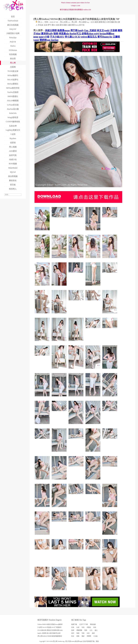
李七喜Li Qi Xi (72, 37)
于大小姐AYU (57, 37)
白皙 (108, 22)
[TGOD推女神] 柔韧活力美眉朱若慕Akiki (50, 630)
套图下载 (74, 624)
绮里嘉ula (64, 34)
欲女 (73, 636)
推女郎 (77, 641)
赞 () (39, 22)
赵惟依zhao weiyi (90, 34)
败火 (96, 630)
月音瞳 (114, 30)
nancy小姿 (44, 37)
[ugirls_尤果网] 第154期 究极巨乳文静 (49, 633)
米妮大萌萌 (51, 30)
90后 (88, 633)
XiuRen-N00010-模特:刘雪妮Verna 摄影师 (50, 624)
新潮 (100, 22)
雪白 (53, 25)
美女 (116, 22)
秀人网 (74, 22)
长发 (73, 627)
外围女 (89, 627)
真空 (73, 633)
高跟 (65, 25)
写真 (83, 633)
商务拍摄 (93, 624)
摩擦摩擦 (79, 630)
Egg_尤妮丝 (90, 30)
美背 (73, 25)
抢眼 (78, 636)
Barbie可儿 (75, 34)
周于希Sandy (77, 30)
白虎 (78, 627)
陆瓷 (56, 34)
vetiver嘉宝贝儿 (89, 37)
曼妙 (83, 636)
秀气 (49, 25)
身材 (93, 633)
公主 (92, 22)
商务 (86, 630)
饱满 (78, 633)
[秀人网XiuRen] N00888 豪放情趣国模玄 (50, 636)
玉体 (45, 25)
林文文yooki (103, 30)
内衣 (95, 627)
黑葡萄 (89, 636)
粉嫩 (112, 22)
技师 (73, 630)
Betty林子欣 (80, 25)
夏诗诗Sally (47, 34)
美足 (104, 22)
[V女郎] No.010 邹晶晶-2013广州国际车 (49, 627)
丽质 (96, 22)
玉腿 (69, 25)
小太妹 (95, 636)
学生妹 (41, 25)
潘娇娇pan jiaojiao (49, 40)
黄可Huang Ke (105, 37)
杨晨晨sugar (64, 30)
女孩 (57, 25)
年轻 (83, 627)
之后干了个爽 (84, 624)
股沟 (61, 25)
